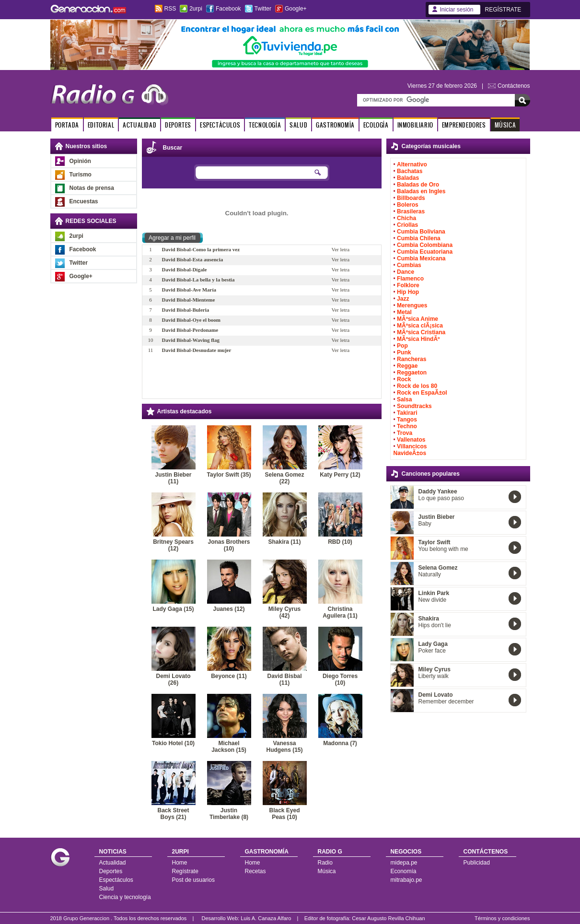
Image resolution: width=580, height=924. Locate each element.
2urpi (196, 9)
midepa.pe (404, 863)
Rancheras (412, 359)
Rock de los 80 (417, 386)
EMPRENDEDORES (464, 125)
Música (327, 871)
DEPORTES (178, 125)
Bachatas (410, 171)
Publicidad (477, 863)
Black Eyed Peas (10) (284, 814)
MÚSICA (505, 125)
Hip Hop (408, 292)
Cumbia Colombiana (425, 245)
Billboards (411, 198)
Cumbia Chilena (419, 238)
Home (180, 863)
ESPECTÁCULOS (220, 125)
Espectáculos (116, 880)
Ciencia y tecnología (125, 897)
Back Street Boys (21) (173, 814)
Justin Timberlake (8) (229, 814)
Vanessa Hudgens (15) (284, 747)
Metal (404, 312)
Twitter (263, 9)
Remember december (446, 702)
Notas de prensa (92, 188)
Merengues (412, 305)
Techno (407, 426)
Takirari (407, 413)
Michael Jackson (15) (229, 747)
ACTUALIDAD (139, 125)
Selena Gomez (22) (284, 478)
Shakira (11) (284, 542)
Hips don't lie (435, 625)
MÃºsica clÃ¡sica (420, 326)
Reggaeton (412, 373)
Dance (406, 272)
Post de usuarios (193, 880)
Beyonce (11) (229, 676)
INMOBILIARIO (415, 125)
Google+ (296, 9)
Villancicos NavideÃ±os (410, 450)
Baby (425, 524)
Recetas (255, 871)
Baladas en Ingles (421, 191)
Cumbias (409, 265)
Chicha (406, 218)
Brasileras (411, 211)
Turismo (81, 175)
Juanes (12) (229, 609)
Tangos (407, 420)
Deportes (111, 871)
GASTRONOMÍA (335, 125)
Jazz (403, 299)
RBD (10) (340, 542)
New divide (433, 600)
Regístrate (185, 871)
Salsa (404, 399)
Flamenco (410, 279)
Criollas (407, 225)
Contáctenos (514, 86)
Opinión (80, 161)
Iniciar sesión (457, 10)
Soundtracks (414, 406)
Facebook (228, 9)
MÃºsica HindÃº (418, 339)
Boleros (408, 205)
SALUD (298, 125)
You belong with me (443, 549)
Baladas (408, 178)
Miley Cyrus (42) (284, 612)
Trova (405, 433)
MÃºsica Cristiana (421, 332)
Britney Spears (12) (173, 545)
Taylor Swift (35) (229, 475)
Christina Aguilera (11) (340, 612)
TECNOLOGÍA (265, 125)
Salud (107, 889)
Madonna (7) (340, 743)
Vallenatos (411, 440)
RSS (170, 9)
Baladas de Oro (418, 185)
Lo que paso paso (441, 498)
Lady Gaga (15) (173, 609)
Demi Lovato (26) (173, 679)
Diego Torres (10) (340, 679)
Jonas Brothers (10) (229, 545)
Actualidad (113, 863)
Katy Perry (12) (340, 475)
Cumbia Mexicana (421, 258)
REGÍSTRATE (503, 10)
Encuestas (84, 201)
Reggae (407, 366)
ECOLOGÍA (376, 125)
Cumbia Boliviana (421, 232)
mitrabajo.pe (406, 880)
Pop (402, 346)
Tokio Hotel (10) (173, 743)
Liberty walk (434, 676)
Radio (325, 863)
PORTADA (67, 125)
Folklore (408, 285)
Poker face (432, 651)
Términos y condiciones (502, 918)
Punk (404, 352)
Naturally (430, 574)
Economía (404, 871)
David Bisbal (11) (284, 679)
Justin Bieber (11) (173, 478)
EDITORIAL (101, 125)
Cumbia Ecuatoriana (425, 252)
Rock (404, 379)
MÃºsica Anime (418, 319)
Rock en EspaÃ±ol (422, 393)
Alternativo (412, 164)
